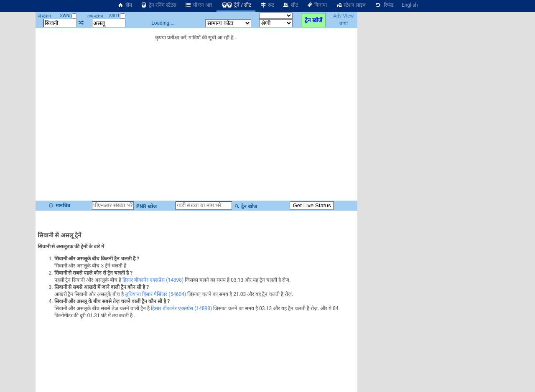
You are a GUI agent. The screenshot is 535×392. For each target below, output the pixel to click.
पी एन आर (199, 5)
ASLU (117, 16)
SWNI (69, 16)
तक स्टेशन (95, 16)
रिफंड (384, 5)
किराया (317, 5)
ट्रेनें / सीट (236, 5)
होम (125, 5)
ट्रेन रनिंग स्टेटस (158, 5)
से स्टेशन (45, 16)
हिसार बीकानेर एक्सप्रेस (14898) (153, 280)
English (410, 5)
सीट (290, 5)
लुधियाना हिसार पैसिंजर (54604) (155, 294)
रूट (267, 5)
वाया (344, 23)
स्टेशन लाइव (350, 5)
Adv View (343, 16)
